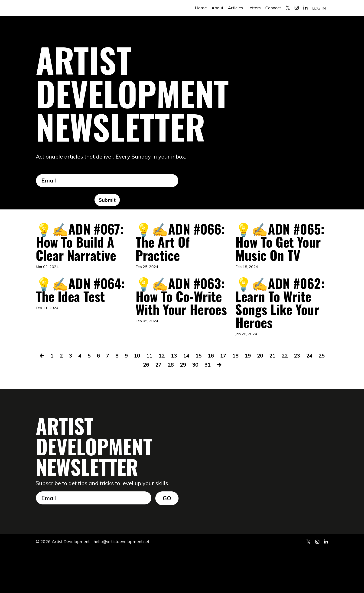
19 (256, 398)
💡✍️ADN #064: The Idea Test (81, 320)
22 (294, 398)
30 (202, 407)
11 (154, 398)
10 (141, 398)
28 (176, 407)
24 (320, 398)
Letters (254, 8)
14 (192, 398)
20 (269, 398)
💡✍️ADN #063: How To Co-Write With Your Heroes (176, 327)
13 (179, 398)
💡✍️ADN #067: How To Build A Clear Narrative (76, 252)
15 (205, 398)
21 (282, 398)
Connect (273, 8)
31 (215, 407)
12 (167, 398)
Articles (235, 8)
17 (231, 398)
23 (307, 398)
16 (218, 398)
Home (201, 8)
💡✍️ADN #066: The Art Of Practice (177, 245)
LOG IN (319, 8)
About (217, 8)
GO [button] (167, 541)
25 (138, 407)
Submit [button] (107, 200)
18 (243, 398)
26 (151, 407)
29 (189, 407)
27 (164, 407)
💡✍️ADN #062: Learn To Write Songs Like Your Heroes (280, 335)
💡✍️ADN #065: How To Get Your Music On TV (280, 252)
